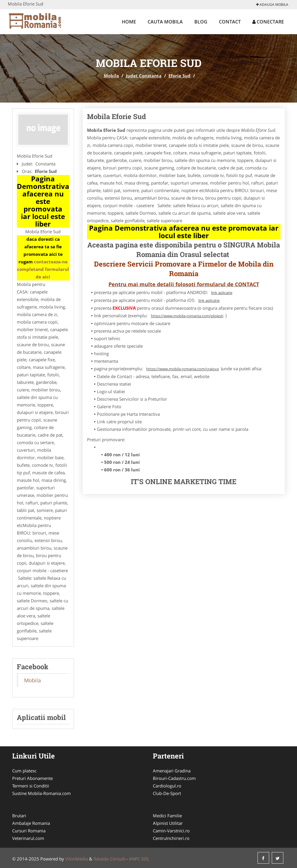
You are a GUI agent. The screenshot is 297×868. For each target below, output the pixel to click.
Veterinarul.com (28, 838)
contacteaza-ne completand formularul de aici (43, 269)
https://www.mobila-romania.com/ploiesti (187, 316)
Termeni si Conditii (31, 786)
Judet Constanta (144, 76)
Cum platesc (24, 771)
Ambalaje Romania (31, 823)
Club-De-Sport (167, 793)
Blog (201, 22)
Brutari (19, 816)
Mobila (111, 76)
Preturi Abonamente (32, 778)
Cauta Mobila (165, 22)
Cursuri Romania (29, 831)
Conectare (268, 22)
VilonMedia (77, 859)
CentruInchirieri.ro (171, 838)
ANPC (134, 859)
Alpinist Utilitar (168, 823)
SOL (145, 859)
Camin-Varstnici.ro (171, 831)
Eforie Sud (180, 76)
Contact (230, 22)
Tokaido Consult (109, 859)
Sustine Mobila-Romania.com (41, 793)
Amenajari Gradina (172, 771)
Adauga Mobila (272, 4)
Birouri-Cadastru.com (174, 778)
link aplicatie (222, 293)
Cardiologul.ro (167, 786)
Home (129, 22)
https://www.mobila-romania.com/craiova (182, 369)
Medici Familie (167, 816)
